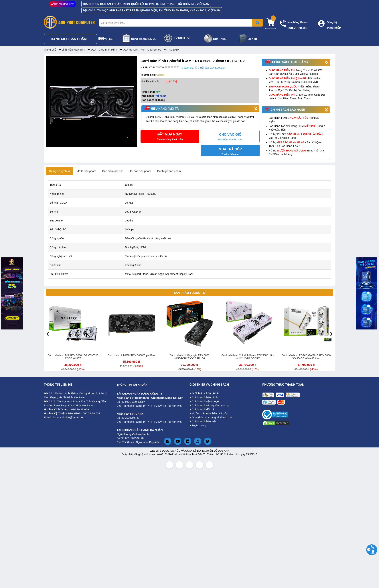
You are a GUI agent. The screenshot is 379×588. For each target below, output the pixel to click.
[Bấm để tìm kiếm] (257, 23)
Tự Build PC (182, 38)
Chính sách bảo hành (204, 397)
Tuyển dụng (198, 425)
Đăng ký (332, 22)
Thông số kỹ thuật (60, 171)
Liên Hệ (252, 39)
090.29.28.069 (80, 409)
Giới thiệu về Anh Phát (204, 393)
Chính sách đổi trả (202, 409)
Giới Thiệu (220, 39)
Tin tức (109, 39)
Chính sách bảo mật (203, 421)
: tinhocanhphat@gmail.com (64, 417)
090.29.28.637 (91, 413)
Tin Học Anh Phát (65, 393)
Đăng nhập (334, 28)
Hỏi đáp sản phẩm (140, 171)
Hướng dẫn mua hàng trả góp (209, 413)
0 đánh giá (187, 68)
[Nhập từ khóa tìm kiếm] (180, 23)
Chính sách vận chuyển (205, 401)
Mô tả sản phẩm (86, 171)
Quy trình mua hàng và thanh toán (211, 417)
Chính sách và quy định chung (209, 405)
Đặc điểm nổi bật (112, 171)
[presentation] (48, 333)
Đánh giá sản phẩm (169, 171)
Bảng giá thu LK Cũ (144, 39)
